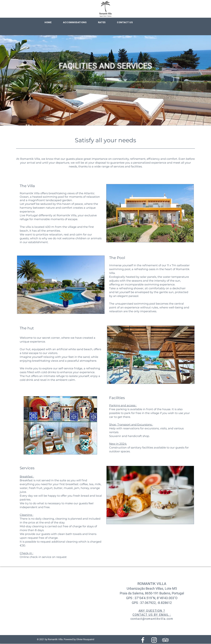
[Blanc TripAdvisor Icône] (165, 640)
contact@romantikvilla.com (152, 619)
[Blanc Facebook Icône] (143, 640)
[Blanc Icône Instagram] (154, 640)
